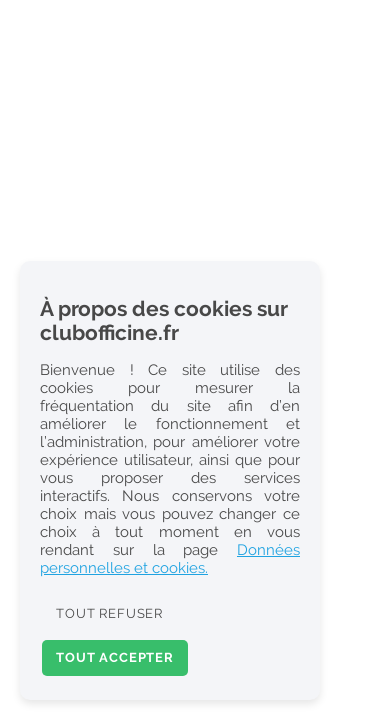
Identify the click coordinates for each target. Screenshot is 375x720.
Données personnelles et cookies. (170, 559)
